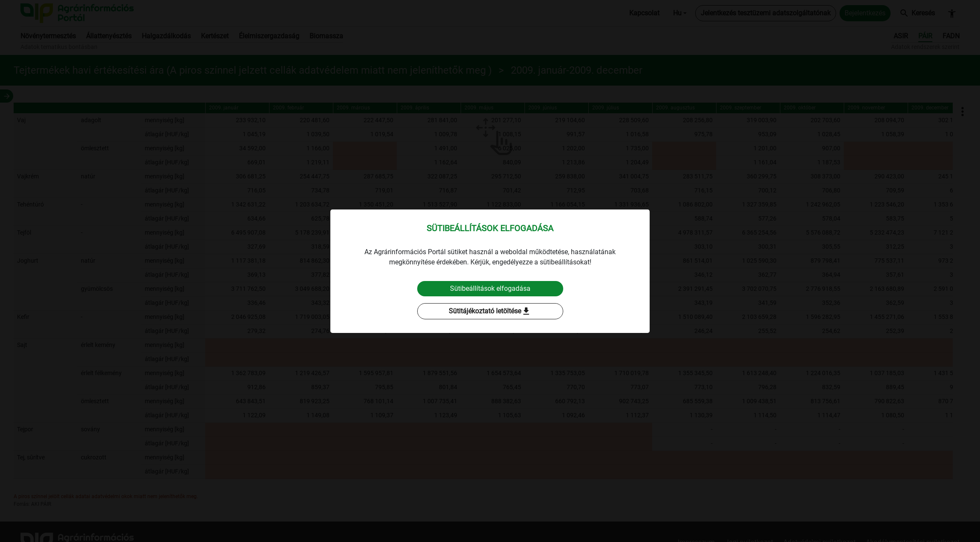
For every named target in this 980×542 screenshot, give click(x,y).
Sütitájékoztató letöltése (490, 311)
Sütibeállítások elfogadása (490, 288)
